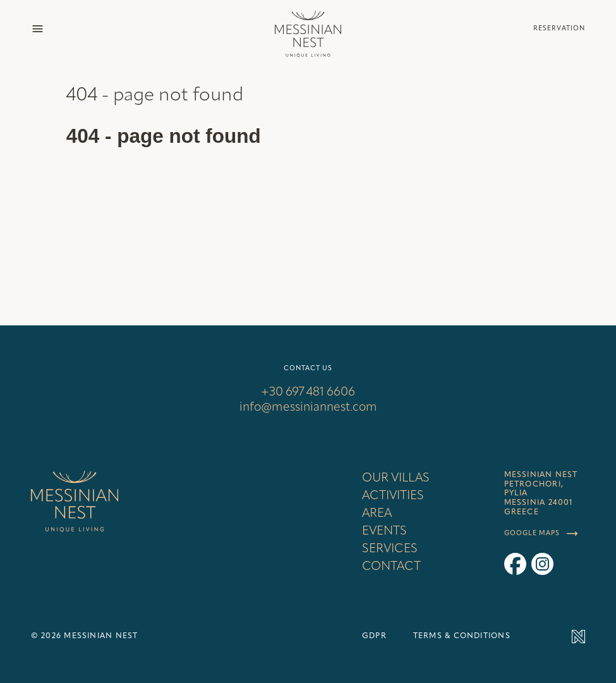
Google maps (541, 534)
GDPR (374, 636)
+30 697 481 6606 (308, 392)
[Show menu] (38, 29)
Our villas (396, 478)
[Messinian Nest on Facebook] (515, 564)
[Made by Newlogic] (568, 637)
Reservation (559, 29)
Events (384, 531)
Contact (391, 567)
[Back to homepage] (308, 29)
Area (377, 514)
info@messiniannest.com (308, 408)
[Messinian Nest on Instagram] (542, 564)
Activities (393, 496)
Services (390, 549)
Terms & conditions (462, 636)
